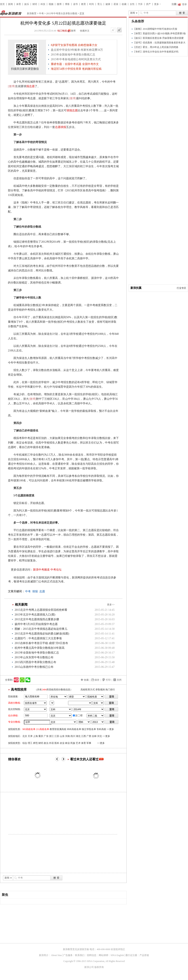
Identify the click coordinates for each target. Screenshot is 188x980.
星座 (116, 4)
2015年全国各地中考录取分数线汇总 (37, 653)
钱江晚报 (62, 31)
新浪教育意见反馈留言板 (76, 949)
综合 (25, 743)
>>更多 (110, 729)
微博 (59, 4)
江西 (84, 736)
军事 (89, 743)
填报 (35, 591)
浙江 (51, 736)
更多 (157, 4)
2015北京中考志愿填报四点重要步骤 (37, 619)
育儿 (100, 4)
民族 (73, 743)
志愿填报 (61, 127)
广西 (89, 736)
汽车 (140, 4)
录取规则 (100, 690)
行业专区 (181, 288)
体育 (19, 4)
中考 (41, 13)
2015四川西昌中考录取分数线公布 (35, 662)
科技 (43, 4)
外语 (51, 743)
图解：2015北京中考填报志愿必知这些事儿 (41, 629)
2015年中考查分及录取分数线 (62, 13)
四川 (73, 736)
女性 (132, 4)
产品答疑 (144, 955)
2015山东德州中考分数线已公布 (34, 667)
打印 (108, 680)
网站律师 (103, 955)
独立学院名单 (89, 729)
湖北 (78, 736)
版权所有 (99, 967)
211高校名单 (43, 729)
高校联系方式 (88, 690)
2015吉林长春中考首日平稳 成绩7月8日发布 (41, 643)
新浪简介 (44, 955)
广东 (46, 736)
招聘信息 (92, 955)
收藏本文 (85, 31)
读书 (75, 4)
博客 (67, 4)
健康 (108, 4)
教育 (84, 4)
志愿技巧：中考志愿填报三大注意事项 (38, 638)
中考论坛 (56, 570)
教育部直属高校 (58, 729)
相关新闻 (21, 605)
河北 (100, 736)
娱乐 (27, 4)
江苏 (57, 736)
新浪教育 (32, 13)
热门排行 (110, 690)
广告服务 (68, 955)
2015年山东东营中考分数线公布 (34, 657)
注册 (174, 4)
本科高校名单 (74, 729)
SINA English (117, 955)
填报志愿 (72, 110)
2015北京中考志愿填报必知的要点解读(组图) (42, 634)
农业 (62, 743)
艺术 (78, 743)
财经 (35, 4)
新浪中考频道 (41, 570)
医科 (57, 743)
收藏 (124, 4)
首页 (2, 4)
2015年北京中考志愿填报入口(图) (35, 615)
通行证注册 (131, 955)
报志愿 (30, 86)
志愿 (42, 591)
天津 (30, 736)
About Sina (56, 955)
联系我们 (80, 955)
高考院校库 (19, 689)
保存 (97, 680)
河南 (67, 736)
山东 (62, 736)
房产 (148, 4)
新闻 (10, 4)
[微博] (12, 86)
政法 (46, 743)
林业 (67, 743)
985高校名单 (29, 729)
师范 (35, 743)
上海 (35, 736)
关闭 (119, 680)
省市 (52, 703)
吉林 (94, 736)
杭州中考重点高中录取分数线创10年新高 (40, 648)
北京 (25, 736)
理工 (30, 743)
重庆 (41, 736)
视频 (51, 4)
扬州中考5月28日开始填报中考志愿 (36, 624)
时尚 (92, 4)
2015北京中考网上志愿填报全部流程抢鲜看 (41, 610)
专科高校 (101, 729)
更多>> (111, 605)
